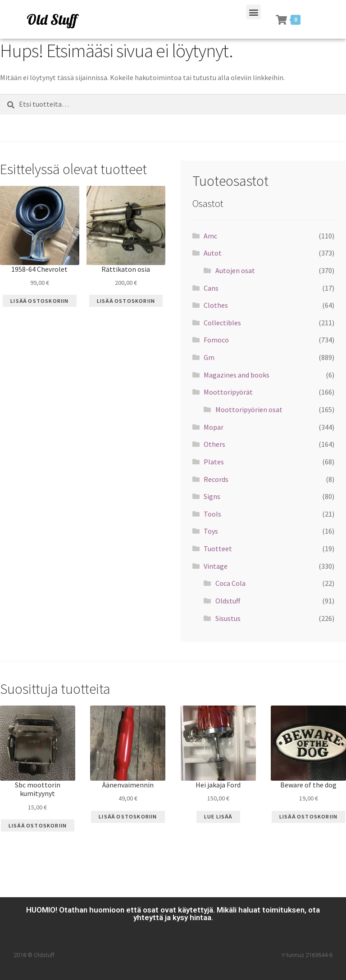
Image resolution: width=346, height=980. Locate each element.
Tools (212, 514)
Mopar (214, 427)
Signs (212, 496)
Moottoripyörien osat (249, 409)
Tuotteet (218, 548)
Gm (209, 357)
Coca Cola (230, 583)
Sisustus (228, 618)
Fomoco (216, 340)
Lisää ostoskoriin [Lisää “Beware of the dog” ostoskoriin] (308, 816)
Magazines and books (237, 375)
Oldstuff (228, 601)
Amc (210, 236)
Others (214, 444)
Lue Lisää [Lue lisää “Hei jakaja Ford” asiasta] (218, 816)
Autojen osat (235, 270)
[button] (253, 12)
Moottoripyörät (228, 392)
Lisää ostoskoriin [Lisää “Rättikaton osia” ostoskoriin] (126, 301)
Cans (211, 288)
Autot (213, 253)
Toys (211, 531)
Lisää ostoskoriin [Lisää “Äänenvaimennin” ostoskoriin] (128, 816)
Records (216, 479)
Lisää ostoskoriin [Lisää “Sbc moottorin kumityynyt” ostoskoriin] (38, 825)
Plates (214, 462)
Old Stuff (52, 19)
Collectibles (222, 323)
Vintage (216, 566)
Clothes (216, 305)
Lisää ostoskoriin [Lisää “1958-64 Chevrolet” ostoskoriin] (39, 301)
